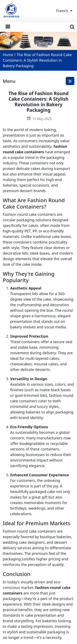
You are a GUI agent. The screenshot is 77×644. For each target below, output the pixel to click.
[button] (70, 81)
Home (8, 55)
